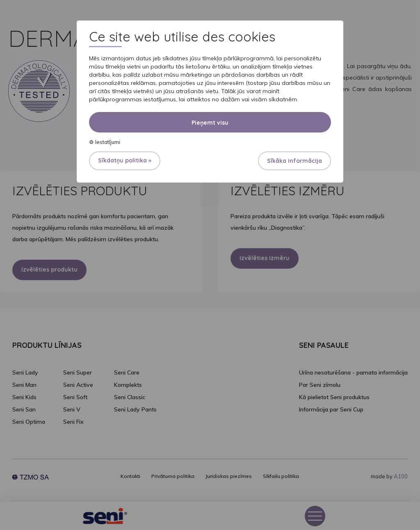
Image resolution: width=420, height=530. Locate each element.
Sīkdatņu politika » (125, 160)
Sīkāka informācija (294, 161)
